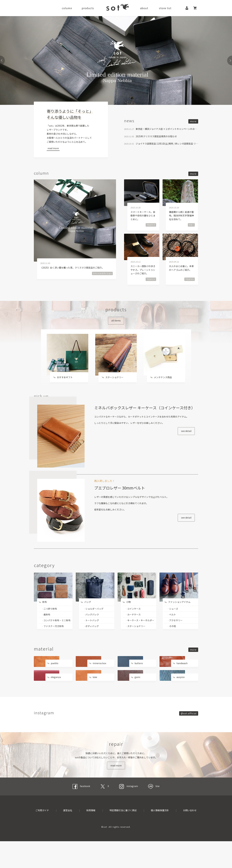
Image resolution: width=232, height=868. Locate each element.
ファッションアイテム (179, 619)
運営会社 (68, 837)
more (193, 124)
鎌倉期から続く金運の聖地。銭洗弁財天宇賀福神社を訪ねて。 (181, 218)
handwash (182, 680)
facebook (81, 813)
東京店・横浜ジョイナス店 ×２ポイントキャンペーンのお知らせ (167, 132)
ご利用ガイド (42, 837)
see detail (177, 459)
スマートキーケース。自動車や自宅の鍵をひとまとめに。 (143, 218)
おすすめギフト (65, 384)
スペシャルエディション (102, 276)
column (67, 8)
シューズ (174, 625)
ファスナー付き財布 (54, 643)
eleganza (56, 694)
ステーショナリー (114, 384)
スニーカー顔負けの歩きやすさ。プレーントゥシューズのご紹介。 (143, 273)
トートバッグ (92, 637)
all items (116, 324)
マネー (191, 228)
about (144, 8)
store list (165, 8)
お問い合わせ (190, 837)
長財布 (47, 631)
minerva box (99, 680)
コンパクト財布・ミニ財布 (57, 637)
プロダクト (151, 228)
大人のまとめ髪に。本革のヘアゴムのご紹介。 (181, 271)
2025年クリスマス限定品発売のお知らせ (156, 139)
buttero (139, 680)
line (154, 813)
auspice (181, 694)
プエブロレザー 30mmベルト (123, 511)
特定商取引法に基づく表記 (123, 837)
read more (53, 148)
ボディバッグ (92, 643)
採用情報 (91, 837)
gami (137, 694)
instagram (128, 813)
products (88, 8)
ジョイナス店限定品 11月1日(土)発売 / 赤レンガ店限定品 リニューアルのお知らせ (167, 146)
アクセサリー (176, 637)
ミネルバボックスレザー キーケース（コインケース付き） (141, 428)
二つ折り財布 (50, 625)
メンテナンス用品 (163, 384)
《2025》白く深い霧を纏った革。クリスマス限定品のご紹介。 (72, 271)
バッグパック (92, 631)
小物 (128, 619)
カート (195, 8)
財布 (45, 619)
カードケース (134, 631)
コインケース (134, 625)
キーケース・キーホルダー (141, 637)
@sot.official (189, 731)
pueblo (55, 680)
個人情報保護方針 (160, 837)
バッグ (88, 619)
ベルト (173, 631)
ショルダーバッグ (94, 625)
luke (95, 694)
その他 (173, 643)
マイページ (187, 8)
